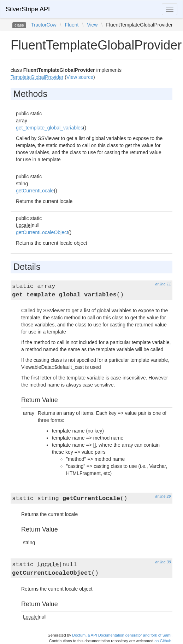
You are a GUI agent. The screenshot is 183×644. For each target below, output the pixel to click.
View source (80, 77)
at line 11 (163, 284)
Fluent (72, 25)
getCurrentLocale (35, 191)
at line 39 (163, 562)
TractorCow (44, 25)
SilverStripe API (28, 9)
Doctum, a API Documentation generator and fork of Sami (122, 635)
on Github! (163, 641)
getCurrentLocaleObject (42, 232)
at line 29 (163, 496)
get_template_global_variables (49, 128)
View (92, 25)
